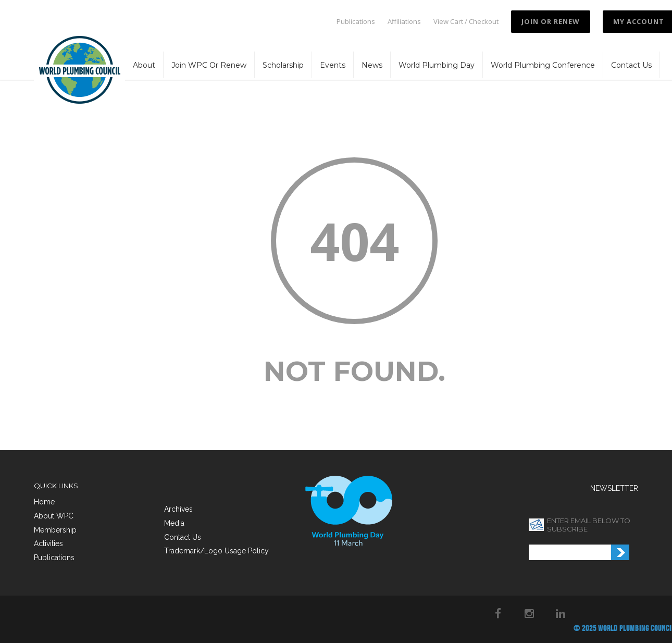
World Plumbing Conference (543, 65)
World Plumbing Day (437, 65)
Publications (356, 22)
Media (174, 523)
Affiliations (404, 22)
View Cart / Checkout (466, 22)
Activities (48, 543)
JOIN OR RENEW (551, 21)
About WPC (54, 516)
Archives (178, 509)
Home (44, 502)
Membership (55, 530)
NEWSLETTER (614, 488)
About (144, 65)
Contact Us (631, 65)
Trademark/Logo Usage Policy (216, 551)
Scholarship (283, 65)
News (372, 65)
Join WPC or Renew (209, 65)
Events (333, 65)
